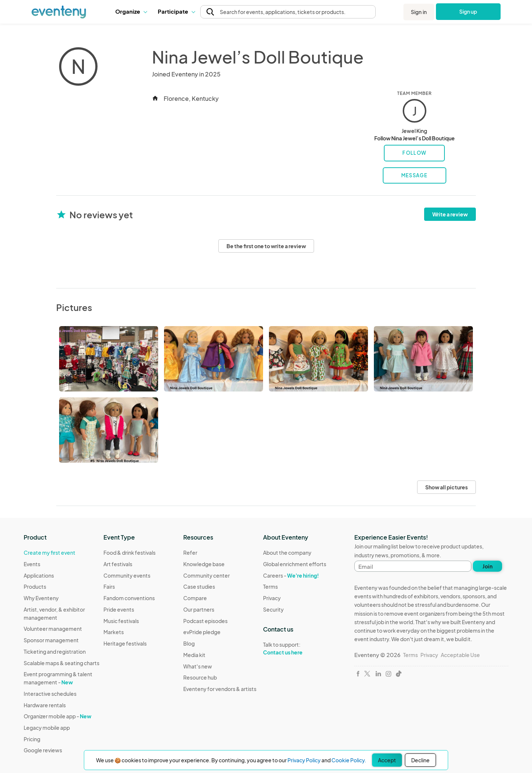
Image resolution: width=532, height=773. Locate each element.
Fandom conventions (129, 598)
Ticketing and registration (55, 651)
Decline (420, 760)
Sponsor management (51, 640)
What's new (198, 666)
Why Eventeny (41, 598)
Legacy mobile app (47, 728)
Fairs (109, 586)
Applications (39, 575)
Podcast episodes (205, 621)
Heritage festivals (125, 643)
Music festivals (121, 621)
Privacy (272, 598)
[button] (131, 11)
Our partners (199, 609)
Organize (131, 11)
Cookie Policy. (349, 760)
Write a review (450, 214)
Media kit (194, 655)
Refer (190, 553)
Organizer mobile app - (57, 716)
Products (35, 586)
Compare (195, 598)
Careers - (291, 575)
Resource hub (200, 677)
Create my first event (50, 553)
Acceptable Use (460, 655)
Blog (189, 643)
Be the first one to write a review (266, 246)
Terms (270, 586)
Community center (207, 575)
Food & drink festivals (129, 553)
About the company (287, 553)
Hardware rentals (45, 705)
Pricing (32, 739)
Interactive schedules (50, 694)
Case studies (199, 586)
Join (487, 566)
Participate (176, 11)
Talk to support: (295, 649)
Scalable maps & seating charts (62, 663)
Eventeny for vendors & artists (220, 689)
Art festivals (118, 564)
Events (32, 564)
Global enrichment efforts (295, 564)
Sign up (468, 11)
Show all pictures (446, 487)
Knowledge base (204, 564)
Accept (387, 760)
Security (273, 609)
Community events (127, 575)
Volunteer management (53, 629)
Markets (114, 632)
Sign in (419, 12)
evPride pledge (202, 632)
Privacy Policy (304, 760)
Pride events (119, 609)
